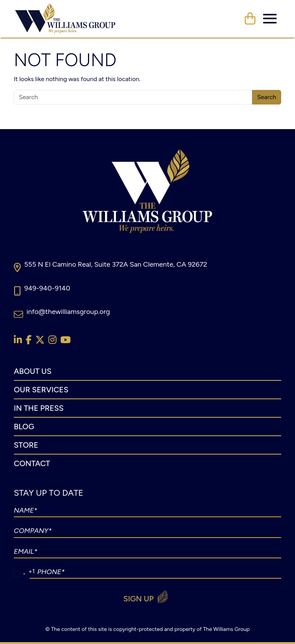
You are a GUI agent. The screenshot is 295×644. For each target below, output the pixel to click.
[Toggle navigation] (270, 19)
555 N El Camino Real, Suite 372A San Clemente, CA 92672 (116, 264)
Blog (24, 427)
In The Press (39, 408)
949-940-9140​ (47, 288)
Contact (32, 463)
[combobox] (20, 574)
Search (267, 97)
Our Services (41, 390)
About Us (33, 371)
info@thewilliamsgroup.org (68, 312)
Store (26, 445)
